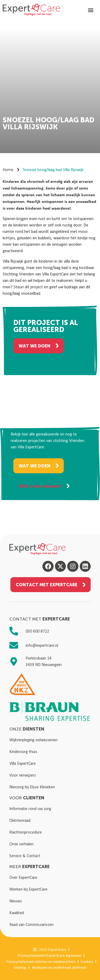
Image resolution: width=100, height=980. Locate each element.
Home (8, 170)
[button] (91, 10)
